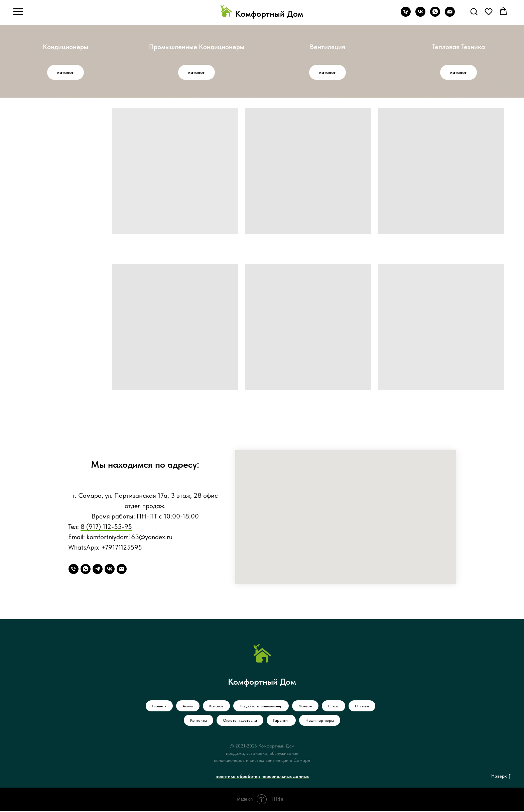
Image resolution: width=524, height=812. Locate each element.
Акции (188, 707)
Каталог (216, 707)
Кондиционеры (65, 47)
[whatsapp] (435, 15)
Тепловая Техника (458, 47)
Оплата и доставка (240, 721)
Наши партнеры (320, 721)
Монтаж (305, 707)
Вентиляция (327, 47)
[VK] (110, 570)
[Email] (122, 570)
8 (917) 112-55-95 (106, 528)
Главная (159, 707)
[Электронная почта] (450, 15)
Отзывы (362, 707)
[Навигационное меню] (18, 12)
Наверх (501, 777)
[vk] (420, 15)
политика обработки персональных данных (262, 777)
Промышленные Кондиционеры (197, 47)
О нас (334, 707)
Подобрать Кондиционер (261, 707)
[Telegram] (98, 570)
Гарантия (281, 721)
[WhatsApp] (86, 570)
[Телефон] (406, 15)
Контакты (199, 721)
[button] (474, 11)
